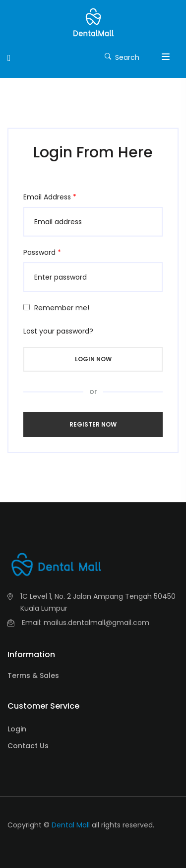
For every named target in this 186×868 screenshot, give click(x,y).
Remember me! (62, 308)
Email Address (50, 197)
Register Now (93, 424)
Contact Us (28, 746)
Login (17, 729)
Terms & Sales (33, 675)
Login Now (93, 359)
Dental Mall (71, 825)
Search (122, 57)
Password (42, 252)
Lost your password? (58, 331)
